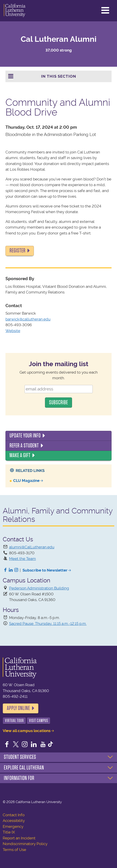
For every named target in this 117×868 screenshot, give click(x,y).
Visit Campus (39, 721)
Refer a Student (24, 446)
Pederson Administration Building (39, 588)
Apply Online (18, 708)
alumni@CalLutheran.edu (32, 547)
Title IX (9, 832)
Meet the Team (22, 559)
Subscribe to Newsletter (45, 570)
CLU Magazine (26, 481)
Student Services (20, 757)
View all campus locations (27, 731)
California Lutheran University (15, 11)
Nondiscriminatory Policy (25, 844)
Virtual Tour (14, 721)
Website (13, 331)
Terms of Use (14, 850)
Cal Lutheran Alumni (59, 39)
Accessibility (14, 821)
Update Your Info (25, 436)
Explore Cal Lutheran (24, 768)
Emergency (13, 826)
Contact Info (14, 815)
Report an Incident (19, 838)
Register (17, 251)
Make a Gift (20, 455)
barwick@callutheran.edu (28, 319)
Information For (19, 778)
